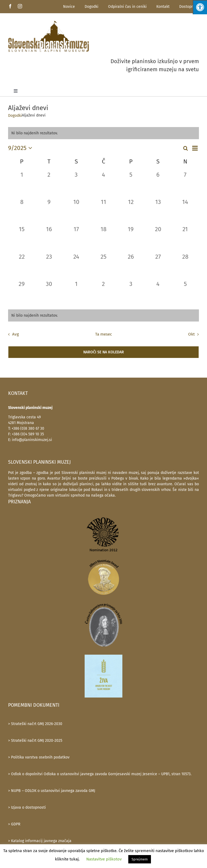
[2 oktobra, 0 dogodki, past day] (103, 293)
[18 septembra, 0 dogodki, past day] (103, 238)
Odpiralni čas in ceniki (127, 7)
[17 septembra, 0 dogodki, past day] (76, 238)
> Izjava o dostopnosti (27, 807)
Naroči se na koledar (104, 352)
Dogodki (92, 7)
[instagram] (20, 6)
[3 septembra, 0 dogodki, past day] (76, 184)
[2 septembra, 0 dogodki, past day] (49, 184)
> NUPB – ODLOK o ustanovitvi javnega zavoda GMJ (52, 791)
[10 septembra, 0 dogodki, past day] (76, 211)
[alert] (103, 315)
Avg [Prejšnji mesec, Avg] (15, 334)
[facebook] (10, 6)
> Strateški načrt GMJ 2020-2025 (35, 741)
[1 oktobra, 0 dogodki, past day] (76, 293)
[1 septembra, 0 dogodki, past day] (22, 184)
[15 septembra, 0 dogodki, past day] (22, 238)
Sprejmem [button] (140, 859)
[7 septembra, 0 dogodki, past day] (185, 184)
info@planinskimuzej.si (32, 440)
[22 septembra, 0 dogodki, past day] (22, 266)
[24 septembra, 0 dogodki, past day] (76, 266)
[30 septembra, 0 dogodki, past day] (49, 293)
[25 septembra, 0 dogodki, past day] (103, 266)
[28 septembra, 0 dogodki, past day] (185, 266)
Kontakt (163, 7)
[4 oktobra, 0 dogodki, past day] (158, 293)
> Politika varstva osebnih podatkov (39, 757)
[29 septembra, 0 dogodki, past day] (22, 293)
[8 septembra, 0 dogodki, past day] (22, 211)
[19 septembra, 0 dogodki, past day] (131, 238)
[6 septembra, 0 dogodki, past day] (158, 184)
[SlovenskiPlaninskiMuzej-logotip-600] (49, 36)
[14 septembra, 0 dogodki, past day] (185, 211)
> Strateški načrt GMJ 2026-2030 (35, 724)
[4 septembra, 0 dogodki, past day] (103, 184)
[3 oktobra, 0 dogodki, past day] (131, 293)
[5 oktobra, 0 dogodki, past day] (185, 293)
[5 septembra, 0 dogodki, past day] (131, 184)
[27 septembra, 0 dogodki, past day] (158, 266)
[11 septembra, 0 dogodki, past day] (103, 211)
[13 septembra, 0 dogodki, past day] (158, 211)
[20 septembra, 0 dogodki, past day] (158, 238)
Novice (69, 7)
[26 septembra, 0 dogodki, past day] (131, 266)
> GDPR (14, 824)
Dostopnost (189, 7)
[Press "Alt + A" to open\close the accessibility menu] (200, 7)
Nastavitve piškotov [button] (104, 859)
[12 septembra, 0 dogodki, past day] (131, 211)
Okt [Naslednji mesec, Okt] (192, 334)
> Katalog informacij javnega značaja (40, 841)
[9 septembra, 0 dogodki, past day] (49, 211)
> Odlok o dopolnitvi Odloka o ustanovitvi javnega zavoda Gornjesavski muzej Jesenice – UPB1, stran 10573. (100, 774)
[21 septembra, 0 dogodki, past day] (185, 238)
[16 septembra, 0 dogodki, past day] (49, 238)
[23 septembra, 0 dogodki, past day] (49, 266)
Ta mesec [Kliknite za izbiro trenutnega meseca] (103, 334)
